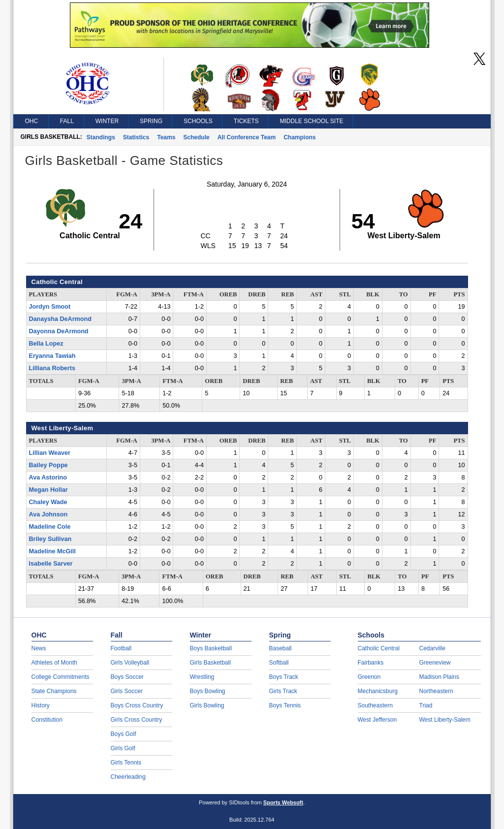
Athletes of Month (54, 663)
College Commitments (61, 677)
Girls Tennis (126, 763)
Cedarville (432, 648)
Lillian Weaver (50, 453)
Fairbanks (371, 663)
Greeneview (435, 663)
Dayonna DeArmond (59, 331)
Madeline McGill (52, 551)
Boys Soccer (127, 677)
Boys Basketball (211, 648)
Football (121, 648)
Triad (426, 705)
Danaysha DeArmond (60, 319)
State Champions (54, 691)
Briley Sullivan (50, 539)
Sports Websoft (283, 802)
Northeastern (436, 691)
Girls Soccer (127, 691)
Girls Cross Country (137, 720)
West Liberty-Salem (445, 720)
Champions (299, 137)
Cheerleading (128, 777)
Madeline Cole (50, 527)
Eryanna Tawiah (52, 356)
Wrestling (202, 677)
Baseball (281, 648)
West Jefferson (378, 720)
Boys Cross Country (137, 705)
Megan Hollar (48, 490)
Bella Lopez (46, 344)
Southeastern (375, 705)
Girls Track (283, 691)
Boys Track (284, 677)
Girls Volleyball (130, 663)
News (39, 648)
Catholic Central (379, 648)
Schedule (196, 137)
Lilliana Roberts (52, 368)
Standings (101, 137)
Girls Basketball (210, 663)
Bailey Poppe (48, 465)
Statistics (136, 137)
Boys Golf (124, 734)
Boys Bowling (208, 691)
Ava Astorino (48, 478)
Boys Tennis (285, 705)
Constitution (47, 720)
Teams (166, 137)
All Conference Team (247, 137)
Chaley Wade (48, 502)
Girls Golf (123, 748)
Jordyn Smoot (50, 307)
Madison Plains (439, 677)
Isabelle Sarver (51, 564)
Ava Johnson (48, 514)
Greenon (369, 677)
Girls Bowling (207, 705)
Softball (279, 663)
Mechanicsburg (378, 691)
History (41, 705)
